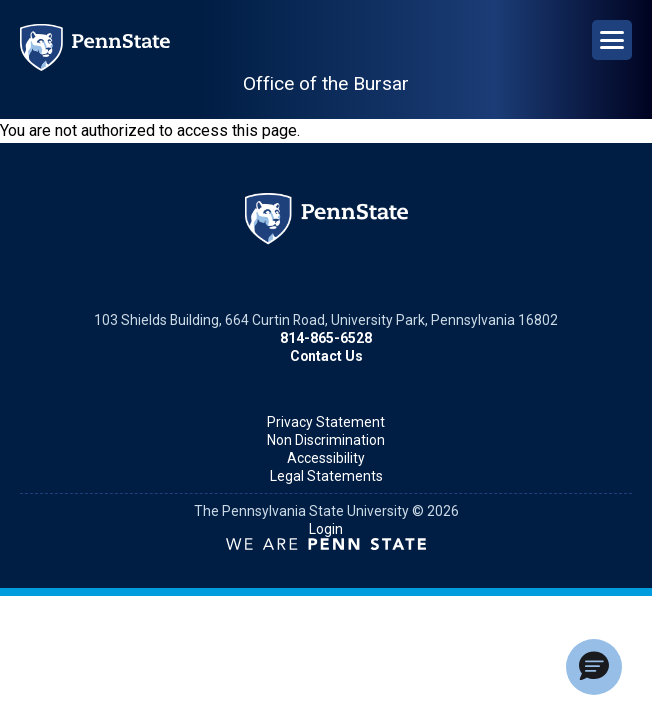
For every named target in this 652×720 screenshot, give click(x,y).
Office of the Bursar (326, 83)
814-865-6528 (326, 338)
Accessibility (326, 458)
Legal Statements (326, 476)
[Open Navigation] (612, 40)
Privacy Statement (326, 422)
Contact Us (326, 356)
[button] (594, 667)
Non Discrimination (326, 440)
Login (326, 529)
